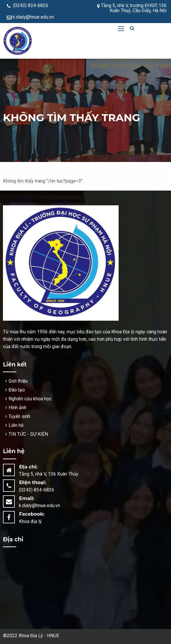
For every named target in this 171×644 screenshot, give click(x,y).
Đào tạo (17, 390)
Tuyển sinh (19, 416)
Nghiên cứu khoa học (30, 399)
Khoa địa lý (30, 521)
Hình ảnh (17, 408)
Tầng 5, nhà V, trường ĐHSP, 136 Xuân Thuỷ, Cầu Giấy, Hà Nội (132, 8)
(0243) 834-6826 (28, 5)
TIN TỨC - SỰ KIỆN (28, 434)
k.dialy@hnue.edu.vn (30, 17)
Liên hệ (16, 425)
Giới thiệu (18, 381)
